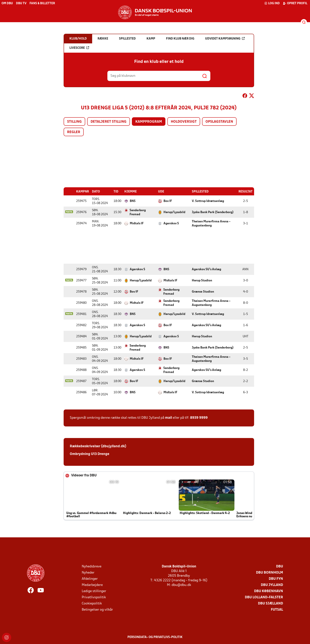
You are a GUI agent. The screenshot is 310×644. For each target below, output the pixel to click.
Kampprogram (149, 122)
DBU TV (21, 3)
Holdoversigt (184, 122)
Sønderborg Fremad (138, 212)
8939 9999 (199, 418)
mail (168, 418)
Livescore (79, 48)
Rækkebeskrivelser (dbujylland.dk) (98, 446)
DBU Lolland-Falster (264, 597)
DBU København (269, 591)
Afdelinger (90, 579)
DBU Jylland (272, 585)
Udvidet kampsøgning (225, 39)
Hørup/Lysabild (174, 212)
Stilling (74, 122)
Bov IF (168, 201)
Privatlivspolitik (94, 597)
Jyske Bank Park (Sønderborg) (213, 212)
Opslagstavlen (219, 122)
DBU (280, 566)
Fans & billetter (42, 3)
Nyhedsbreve (92, 566)
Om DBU (7, 3)
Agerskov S (171, 223)
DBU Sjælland (270, 603)
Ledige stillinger (94, 591)
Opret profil (295, 3)
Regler (74, 132)
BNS (133, 201)
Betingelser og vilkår (97, 610)
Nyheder (88, 573)
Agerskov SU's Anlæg (206, 269)
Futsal (277, 610)
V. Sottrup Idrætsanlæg (208, 201)
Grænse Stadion (203, 292)
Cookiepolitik (92, 603)
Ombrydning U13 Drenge (90, 454)
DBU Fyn (276, 579)
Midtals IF (137, 223)
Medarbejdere (92, 585)
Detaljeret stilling (109, 122)
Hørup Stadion (202, 280)
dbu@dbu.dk (181, 585)
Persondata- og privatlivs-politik (155, 637)
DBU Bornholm (270, 573)
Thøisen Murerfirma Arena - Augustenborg (211, 223)
